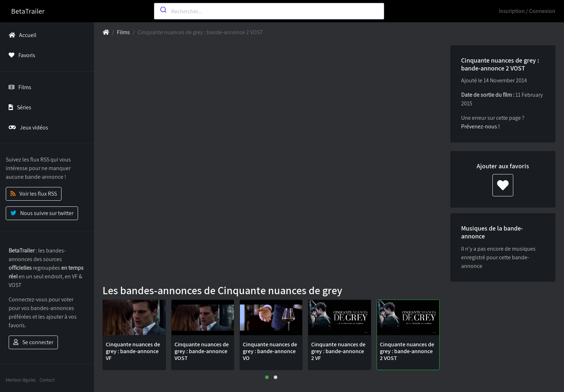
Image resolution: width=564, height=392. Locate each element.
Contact (47, 380)
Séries (19, 107)
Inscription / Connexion (527, 11)
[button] (267, 377)
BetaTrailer (28, 11)
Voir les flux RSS (34, 194)
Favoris (21, 55)
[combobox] (269, 11)
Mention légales (21, 380)
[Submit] (163, 10)
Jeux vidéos (27, 127)
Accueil (21, 35)
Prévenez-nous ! (481, 126)
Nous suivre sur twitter (42, 213)
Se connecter (33, 342)
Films (19, 87)
